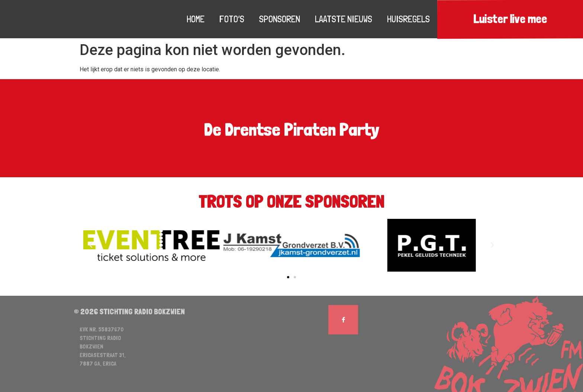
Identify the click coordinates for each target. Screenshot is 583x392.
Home (196, 19)
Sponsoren (280, 19)
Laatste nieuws (344, 19)
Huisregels (408, 19)
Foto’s (232, 19)
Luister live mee (510, 19)
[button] (288, 277)
